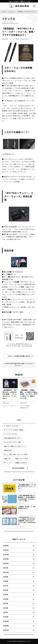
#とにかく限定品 (15, 39)
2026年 (6, 546)
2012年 (6, 608)
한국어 (28, 1)
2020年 (6, 572)
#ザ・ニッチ (7, 463)
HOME (4, 12)
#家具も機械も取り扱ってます (12, 438)
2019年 (6, 577)
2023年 (6, 559)
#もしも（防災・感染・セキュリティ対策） (16, 455)
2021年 (6, 568)
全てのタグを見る (18, 468)
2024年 (6, 555)
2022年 (6, 564)
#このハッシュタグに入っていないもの (10, 406)
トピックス (11, 12)
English (11, 1)
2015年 (6, 595)
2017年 (6, 586)
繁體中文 (23, 1)
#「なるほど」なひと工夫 (11, 426)
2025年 (6, 550)
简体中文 (17, 1)
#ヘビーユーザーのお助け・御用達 (13, 430)
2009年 (6, 621)
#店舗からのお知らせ (21, 463)
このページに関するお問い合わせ (19, 356)
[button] (36, 393)
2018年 (6, 581)
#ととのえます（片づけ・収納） (13, 442)
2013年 (6, 604)
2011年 (5, 612)
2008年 (6, 626)
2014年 (6, 599)
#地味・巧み (7, 459)
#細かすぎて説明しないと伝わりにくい (15, 446)
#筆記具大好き (25, 39)
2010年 (6, 617)
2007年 (6, 630)
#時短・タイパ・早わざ (22, 459)
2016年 (6, 590)
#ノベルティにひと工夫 (10, 434)
